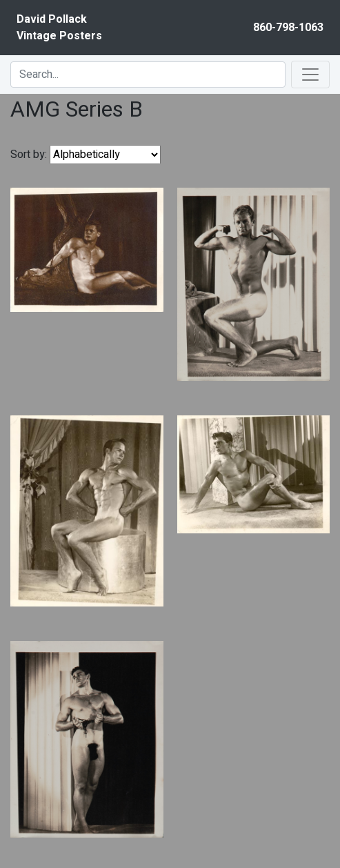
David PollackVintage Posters (59, 28)
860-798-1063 (288, 28)
